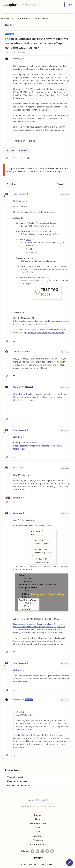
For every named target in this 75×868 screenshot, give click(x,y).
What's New (43, 19)
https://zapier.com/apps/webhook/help (46, 333)
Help (37, 819)
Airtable (11, 150)
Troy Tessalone (20, 194)
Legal (42, 864)
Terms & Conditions (27, 806)
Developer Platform (37, 823)
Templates (38, 840)
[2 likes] (15, 498)
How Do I (9, 25)
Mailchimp (24, 150)
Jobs (37, 832)
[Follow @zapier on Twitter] (47, 851)
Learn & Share (24, 19)
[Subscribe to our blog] (42, 851)
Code (28, 240)
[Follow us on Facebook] (32, 851)
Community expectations (19, 785)
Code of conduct (15, 777)
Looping (30, 258)
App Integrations (37, 844)
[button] (69, 5)
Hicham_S (17, 59)
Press (38, 828)
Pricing (38, 815)
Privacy (50, 864)
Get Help (7, 19)
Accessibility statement (46, 806)
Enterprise (37, 836)
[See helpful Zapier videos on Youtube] (52, 851)
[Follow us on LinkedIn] (37, 851)
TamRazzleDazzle (21, 352)
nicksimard (18, 513)
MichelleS (17, 468)
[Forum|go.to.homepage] (20, 5)
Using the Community (17, 781)
